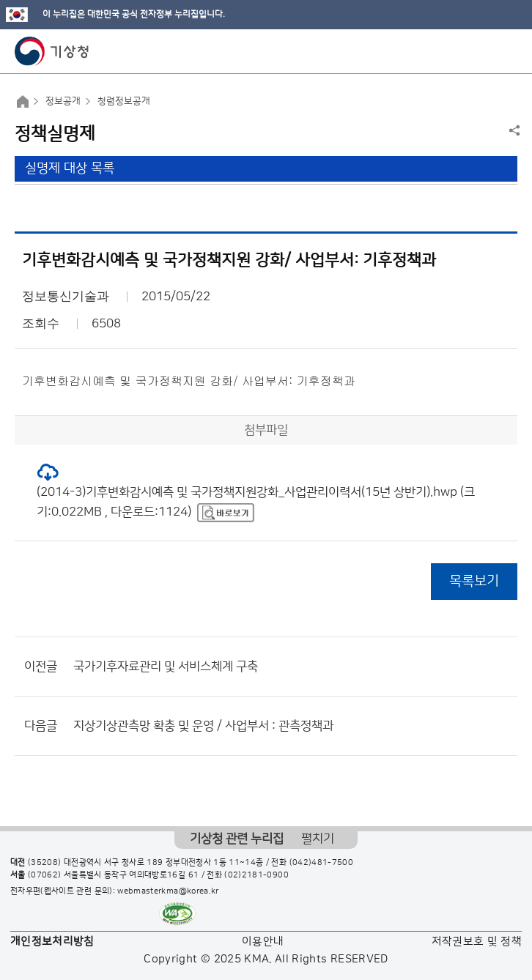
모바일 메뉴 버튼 (508, 51)
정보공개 (63, 101)
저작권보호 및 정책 (477, 942)
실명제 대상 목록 (70, 168)
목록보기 (474, 581)
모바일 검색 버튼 (485, 51)
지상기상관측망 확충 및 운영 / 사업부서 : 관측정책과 (203, 726)
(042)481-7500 (322, 863)
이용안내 (263, 942)
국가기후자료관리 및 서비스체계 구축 (166, 667)
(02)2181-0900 (256, 875)
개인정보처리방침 (52, 942)
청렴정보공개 (124, 101)
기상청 (52, 51)
